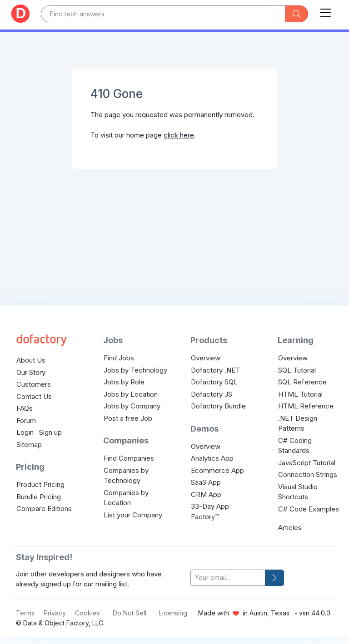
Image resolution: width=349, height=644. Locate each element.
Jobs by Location (131, 394)
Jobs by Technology (135, 370)
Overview (206, 358)
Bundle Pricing (39, 497)
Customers (34, 384)
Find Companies (129, 458)
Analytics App (212, 458)
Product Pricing (40, 484)
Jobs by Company (132, 406)
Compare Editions (44, 509)
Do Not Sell (130, 613)
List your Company (133, 515)
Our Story (31, 372)
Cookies (87, 613)
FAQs (25, 408)
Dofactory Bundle (218, 406)
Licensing (173, 613)
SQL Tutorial (297, 370)
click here (179, 135)
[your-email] (228, 578)
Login (25, 432)
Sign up (50, 432)
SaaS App (206, 482)
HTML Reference (306, 406)
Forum (26, 420)
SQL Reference (302, 382)
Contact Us (34, 396)
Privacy (55, 613)
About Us (31, 360)
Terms (25, 613)
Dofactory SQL (214, 382)
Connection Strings (308, 474)
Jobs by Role (124, 382)
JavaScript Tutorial (307, 463)
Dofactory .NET (215, 370)
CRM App (206, 494)
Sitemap (29, 445)
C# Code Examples (309, 509)
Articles (290, 528)
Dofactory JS (212, 394)
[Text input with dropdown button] (163, 14)
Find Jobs (119, 358)
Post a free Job (128, 418)
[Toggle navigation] (325, 11)
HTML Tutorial (300, 394)
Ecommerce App (217, 470)
